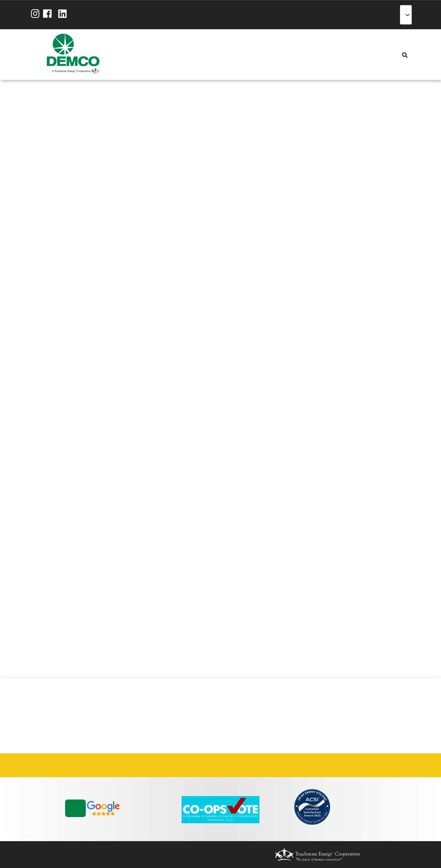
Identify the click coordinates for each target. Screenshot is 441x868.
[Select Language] (406, 15)
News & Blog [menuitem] (199, 55)
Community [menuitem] (188, 55)
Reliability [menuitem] (177, 55)
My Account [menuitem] (144, 55)
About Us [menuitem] (133, 55)
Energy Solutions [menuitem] (166, 55)
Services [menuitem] (155, 55)
